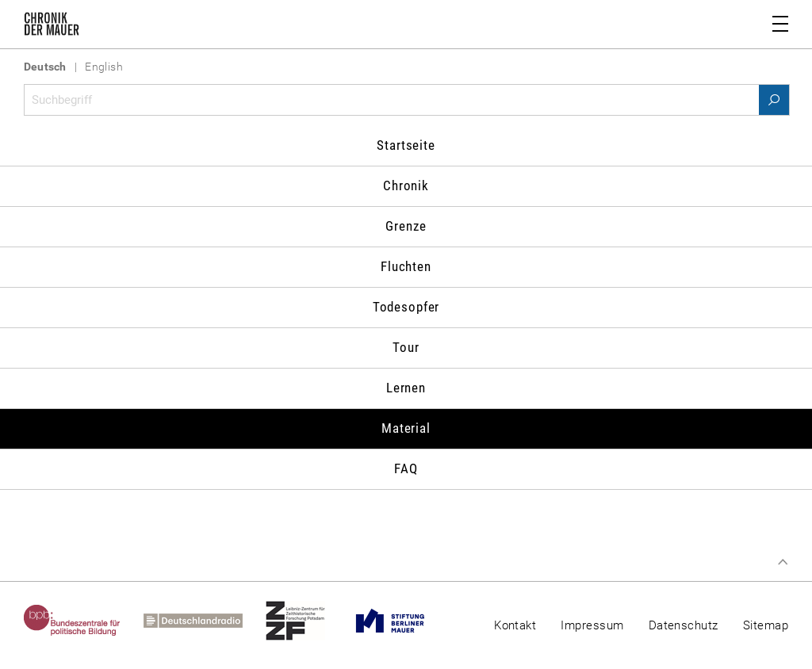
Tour (406, 347)
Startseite (406, 145)
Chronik (406, 185)
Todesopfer (406, 307)
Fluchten (406, 266)
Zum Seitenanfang (783, 562)
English (104, 67)
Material (406, 428)
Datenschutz (684, 625)
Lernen (406, 388)
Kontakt (515, 625)
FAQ (406, 468)
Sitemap (766, 625)
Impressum (592, 625)
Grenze (406, 226)
